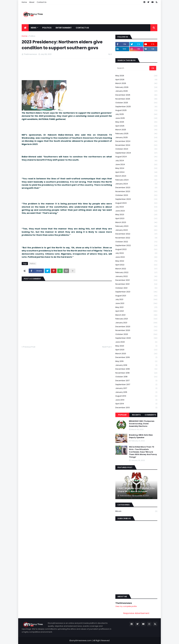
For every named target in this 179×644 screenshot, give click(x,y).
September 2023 (136, 199)
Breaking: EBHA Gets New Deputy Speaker (141, 436)
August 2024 (136, 157)
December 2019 (136, 357)
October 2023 (136, 195)
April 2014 (136, 404)
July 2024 (136, 161)
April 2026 (136, 80)
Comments (150, 415)
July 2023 (136, 207)
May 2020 (136, 346)
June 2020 (136, 342)
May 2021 (136, 307)
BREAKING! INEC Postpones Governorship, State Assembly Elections (142, 424)
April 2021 (136, 311)
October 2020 (136, 334)
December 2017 (136, 381)
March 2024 (136, 176)
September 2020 (136, 338)
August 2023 (136, 203)
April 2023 (136, 219)
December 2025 (136, 95)
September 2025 (136, 107)
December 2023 (136, 188)
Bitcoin (136, 511)
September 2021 (136, 292)
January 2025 (136, 138)
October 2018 (136, 377)
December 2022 (136, 234)
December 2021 (136, 280)
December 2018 (136, 369)
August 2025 (136, 110)
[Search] (133, 68)
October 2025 (136, 103)
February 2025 (136, 134)
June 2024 (136, 165)
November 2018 (136, 373)
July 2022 (136, 253)
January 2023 (136, 230)
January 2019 (136, 365)
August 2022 (136, 249)
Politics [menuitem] (47, 28)
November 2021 (136, 284)
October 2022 (136, 242)
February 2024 (136, 180)
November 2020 (136, 330)
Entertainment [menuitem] (64, 28)
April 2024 (136, 172)
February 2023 (136, 226)
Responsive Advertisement (136, 613)
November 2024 (136, 145)
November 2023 (136, 192)
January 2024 (136, 184)
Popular (122, 415)
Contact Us (42, 2)
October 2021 (136, 288)
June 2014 (136, 400)
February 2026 (136, 87)
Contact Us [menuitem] (82, 28)
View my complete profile (126, 606)
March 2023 (136, 222)
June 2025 (136, 118)
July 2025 (136, 114)
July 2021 (136, 300)
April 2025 (136, 126)
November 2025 (136, 99)
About (32, 2)
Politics (32, 36)
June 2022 (136, 257)
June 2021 (136, 303)
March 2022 (136, 269)
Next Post (106, 347)
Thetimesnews (124, 603)
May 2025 (136, 122)
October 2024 (136, 149)
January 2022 (136, 276)
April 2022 (136, 265)
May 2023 (136, 215)
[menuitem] (25, 28)
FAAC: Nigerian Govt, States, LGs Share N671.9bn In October (136, 490)
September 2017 (136, 385)
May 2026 (136, 76)
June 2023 (136, 211)
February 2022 (136, 273)
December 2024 (136, 141)
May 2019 (136, 361)
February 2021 (136, 319)
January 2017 (136, 388)
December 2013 (136, 408)
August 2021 (136, 296)
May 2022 (136, 261)
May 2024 (136, 168)
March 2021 (136, 315)
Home (24, 2)
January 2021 (136, 323)
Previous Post (29, 347)
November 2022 (136, 238)
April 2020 (136, 350)
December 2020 (136, 327)
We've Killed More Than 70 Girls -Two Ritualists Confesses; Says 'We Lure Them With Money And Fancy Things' (143, 452)
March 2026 (136, 83)
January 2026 (136, 91)
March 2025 (136, 130)
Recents (136, 415)
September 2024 (136, 153)
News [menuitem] (34, 28)
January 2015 (136, 392)
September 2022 (136, 246)
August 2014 (136, 396)
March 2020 (136, 354)
